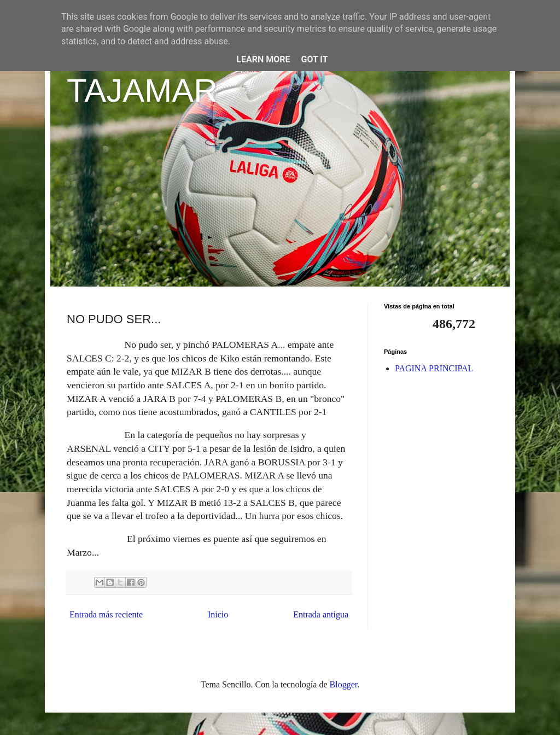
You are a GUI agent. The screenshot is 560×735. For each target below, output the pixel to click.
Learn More (263, 59)
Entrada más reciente (106, 614)
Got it (314, 59)
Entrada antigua (321, 614)
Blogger (344, 684)
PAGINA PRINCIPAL (434, 368)
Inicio (218, 614)
